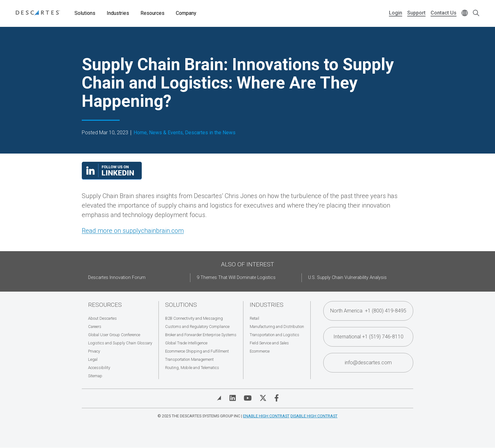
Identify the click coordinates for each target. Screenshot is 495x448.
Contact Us (444, 13)
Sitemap (95, 376)
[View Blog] (219, 398)
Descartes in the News (210, 133)
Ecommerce (260, 351)
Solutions (85, 13)
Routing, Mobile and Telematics (192, 368)
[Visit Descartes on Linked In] (233, 398)
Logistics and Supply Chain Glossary (120, 343)
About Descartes (102, 318)
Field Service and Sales (269, 343)
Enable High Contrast (266, 416)
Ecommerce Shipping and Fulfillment (197, 351)
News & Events (166, 133)
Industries (118, 13)
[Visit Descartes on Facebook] (277, 398)
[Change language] (465, 13)
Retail (254, 318)
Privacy (94, 351)
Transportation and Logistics (274, 335)
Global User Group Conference (114, 335)
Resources (152, 13)
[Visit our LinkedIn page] (112, 178)
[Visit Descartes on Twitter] (263, 398)
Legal (93, 359)
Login (396, 13)
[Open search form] (476, 13)
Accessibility (99, 368)
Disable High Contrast (314, 416)
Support (416, 13)
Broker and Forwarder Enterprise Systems (201, 335)
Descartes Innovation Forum (117, 278)
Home (140, 133)
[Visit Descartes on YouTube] (248, 398)
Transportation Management (189, 359)
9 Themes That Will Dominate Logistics (236, 278)
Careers (95, 327)
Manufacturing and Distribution (277, 327)
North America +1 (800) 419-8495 (368, 311)
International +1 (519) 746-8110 (368, 337)
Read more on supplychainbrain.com (133, 231)
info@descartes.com (368, 363)
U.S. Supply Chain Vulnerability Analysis (347, 278)
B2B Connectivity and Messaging (194, 318)
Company (186, 13)
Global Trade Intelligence (186, 343)
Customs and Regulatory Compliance (197, 327)
